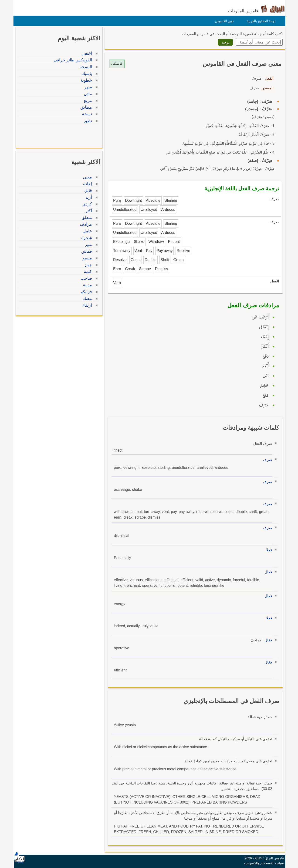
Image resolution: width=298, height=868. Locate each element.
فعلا (268, 550)
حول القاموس (223, 21)
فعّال (267, 640)
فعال (267, 572)
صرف (266, 460)
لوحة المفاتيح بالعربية (260, 21)
